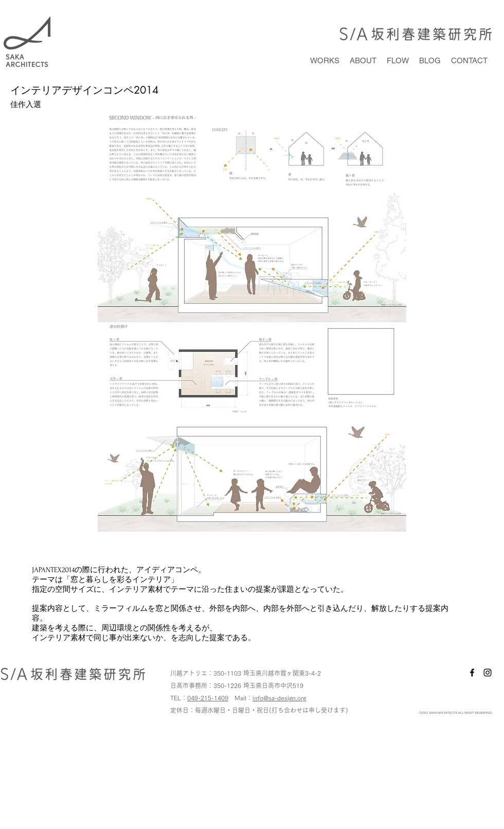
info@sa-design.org (279, 698)
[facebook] (472, 673)
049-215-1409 (208, 698)
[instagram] (488, 673)
